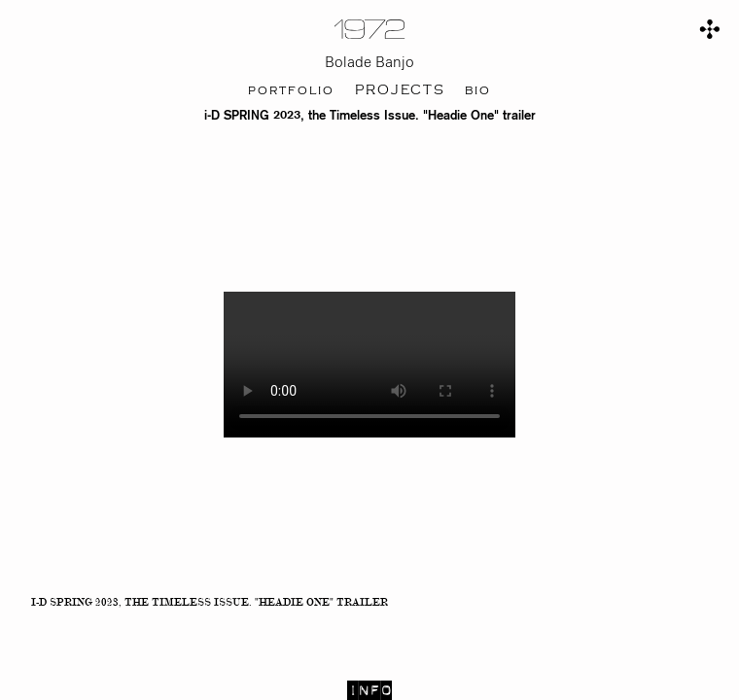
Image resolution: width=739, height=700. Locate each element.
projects (400, 90)
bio (478, 90)
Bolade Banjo (369, 62)
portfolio (291, 90)
